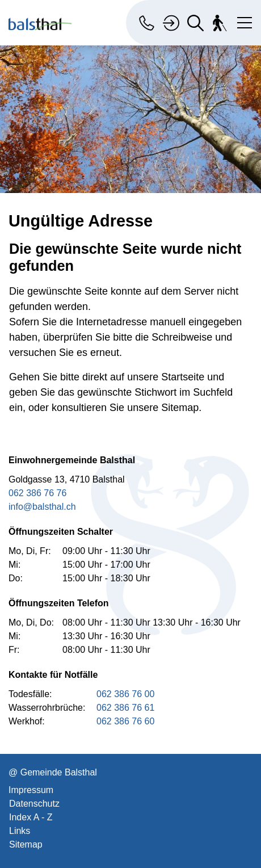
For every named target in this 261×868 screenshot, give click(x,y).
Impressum (31, 790)
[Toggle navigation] (242, 20)
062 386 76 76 (37, 493)
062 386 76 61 (125, 708)
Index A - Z (31, 817)
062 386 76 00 (125, 694)
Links (20, 831)
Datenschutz (34, 804)
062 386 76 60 (125, 721)
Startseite (183, 377)
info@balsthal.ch (42, 507)
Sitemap (26, 844)
